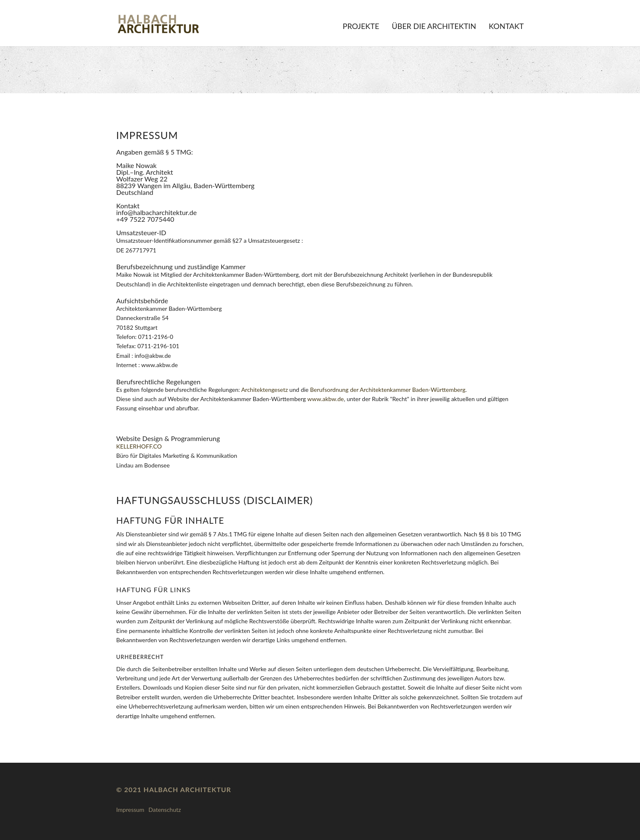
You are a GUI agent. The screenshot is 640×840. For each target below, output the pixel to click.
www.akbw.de (325, 399)
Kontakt (506, 26)
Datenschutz (165, 810)
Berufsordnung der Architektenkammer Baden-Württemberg (388, 390)
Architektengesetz (265, 390)
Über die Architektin (434, 26)
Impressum (130, 810)
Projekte (361, 26)
